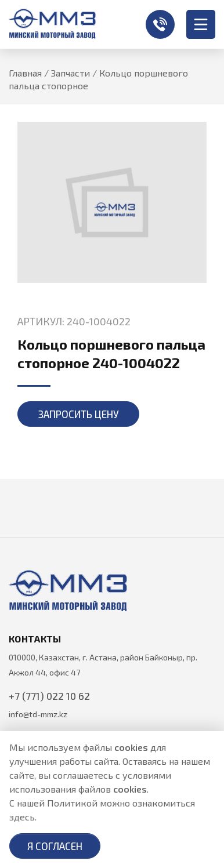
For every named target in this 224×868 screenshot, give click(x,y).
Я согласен (55, 846)
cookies (131, 747)
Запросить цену (79, 414)
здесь (22, 817)
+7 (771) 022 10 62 (160, 24)
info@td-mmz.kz (38, 714)
